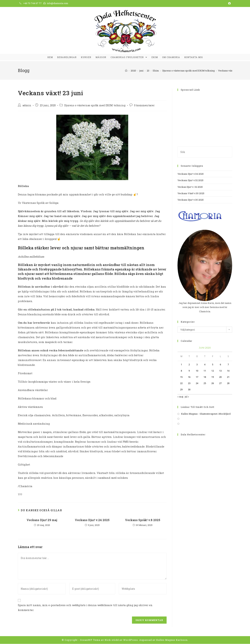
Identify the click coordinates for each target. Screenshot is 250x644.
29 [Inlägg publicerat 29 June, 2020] (181, 390)
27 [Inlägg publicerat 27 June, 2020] (221, 383)
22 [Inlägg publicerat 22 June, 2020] (181, 383)
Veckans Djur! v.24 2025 (92, 520)
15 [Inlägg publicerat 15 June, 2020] (181, 377)
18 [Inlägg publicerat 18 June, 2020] (205, 377)
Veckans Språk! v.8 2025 (143, 520)
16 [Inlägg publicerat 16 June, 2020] (189, 377)
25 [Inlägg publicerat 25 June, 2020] (205, 383)
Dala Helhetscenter (193, 434)
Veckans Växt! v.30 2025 (191, 193)
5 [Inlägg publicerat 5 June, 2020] (213, 365)
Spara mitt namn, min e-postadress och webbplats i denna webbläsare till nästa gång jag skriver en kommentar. (85, 608)
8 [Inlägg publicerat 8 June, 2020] (181, 371)
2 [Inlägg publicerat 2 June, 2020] (189, 365)
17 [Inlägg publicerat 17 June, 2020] (197, 377)
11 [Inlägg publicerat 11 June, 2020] (205, 371)
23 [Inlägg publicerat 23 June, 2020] (189, 383)
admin (27, 105)
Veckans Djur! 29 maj (42, 520)
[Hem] (126, 71)
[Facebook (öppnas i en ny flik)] (229, 3)
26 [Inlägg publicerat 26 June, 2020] (213, 383)
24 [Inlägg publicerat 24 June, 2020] (197, 383)
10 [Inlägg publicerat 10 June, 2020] (197, 371)
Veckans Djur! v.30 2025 (191, 200)
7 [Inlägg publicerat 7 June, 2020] (228, 365)
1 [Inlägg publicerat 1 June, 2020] (181, 365)
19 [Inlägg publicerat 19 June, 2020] (213, 377)
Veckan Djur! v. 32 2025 (190, 187)
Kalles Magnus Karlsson (172, 640)
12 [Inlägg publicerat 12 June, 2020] (213, 371)
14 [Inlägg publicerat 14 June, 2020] (228, 371)
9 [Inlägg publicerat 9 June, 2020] (189, 371)
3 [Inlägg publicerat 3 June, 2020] (197, 365)
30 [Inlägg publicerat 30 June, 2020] (189, 390)
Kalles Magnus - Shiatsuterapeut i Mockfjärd (206, 414)
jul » (187, 397)
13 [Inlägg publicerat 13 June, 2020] (221, 371)
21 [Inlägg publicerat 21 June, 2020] (228, 377)
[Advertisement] (205, 117)
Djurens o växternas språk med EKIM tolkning (95, 105)
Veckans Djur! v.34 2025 (191, 174)
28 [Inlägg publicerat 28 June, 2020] (228, 383)
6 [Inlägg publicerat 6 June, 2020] (220, 365)
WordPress (131, 640)
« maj (180, 397)
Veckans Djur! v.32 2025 (190, 180)
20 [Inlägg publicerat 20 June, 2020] (221, 377)
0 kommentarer (144, 105)
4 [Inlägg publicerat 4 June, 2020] (205, 365)
